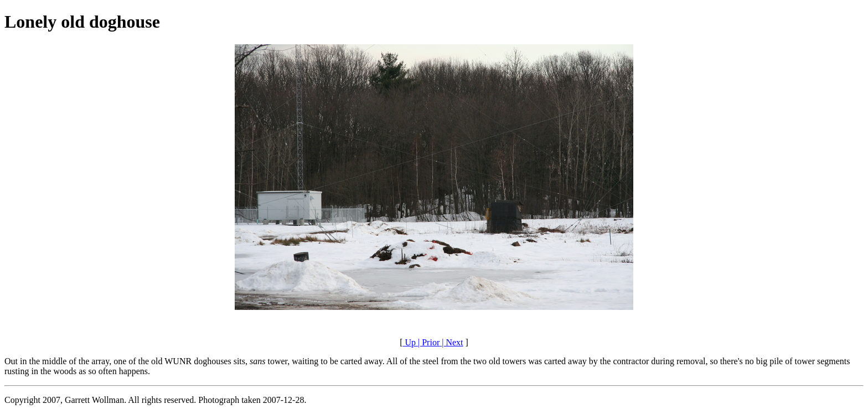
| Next (451, 342)
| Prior (428, 342)
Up (409, 342)
